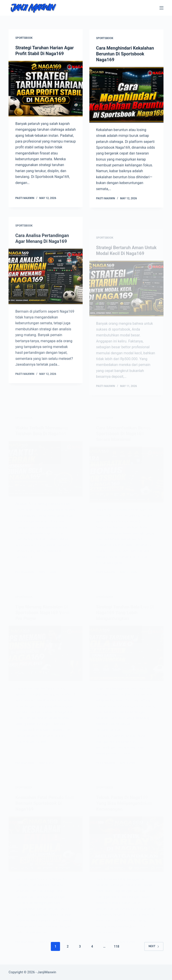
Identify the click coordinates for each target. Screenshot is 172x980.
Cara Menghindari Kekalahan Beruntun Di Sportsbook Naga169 (125, 54)
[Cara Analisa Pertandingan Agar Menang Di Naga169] (46, 281)
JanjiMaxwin (47, 972)
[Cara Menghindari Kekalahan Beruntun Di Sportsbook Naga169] (126, 95)
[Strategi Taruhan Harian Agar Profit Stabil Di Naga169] (46, 89)
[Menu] (161, 8)
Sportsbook (24, 38)
